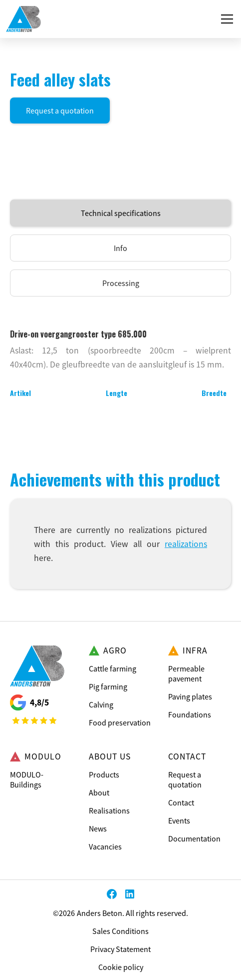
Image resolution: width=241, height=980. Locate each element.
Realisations (109, 810)
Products (104, 774)
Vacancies (105, 846)
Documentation (194, 838)
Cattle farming (113, 668)
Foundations (190, 714)
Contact (181, 802)
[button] (225, 19)
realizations (186, 544)
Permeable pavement (186, 673)
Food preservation (120, 722)
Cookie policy (121, 967)
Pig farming (108, 686)
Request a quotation (60, 110)
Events (179, 820)
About (99, 792)
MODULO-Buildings (27, 779)
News (98, 828)
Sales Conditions (120, 931)
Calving (101, 704)
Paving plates (190, 696)
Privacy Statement (120, 949)
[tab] (120, 213)
